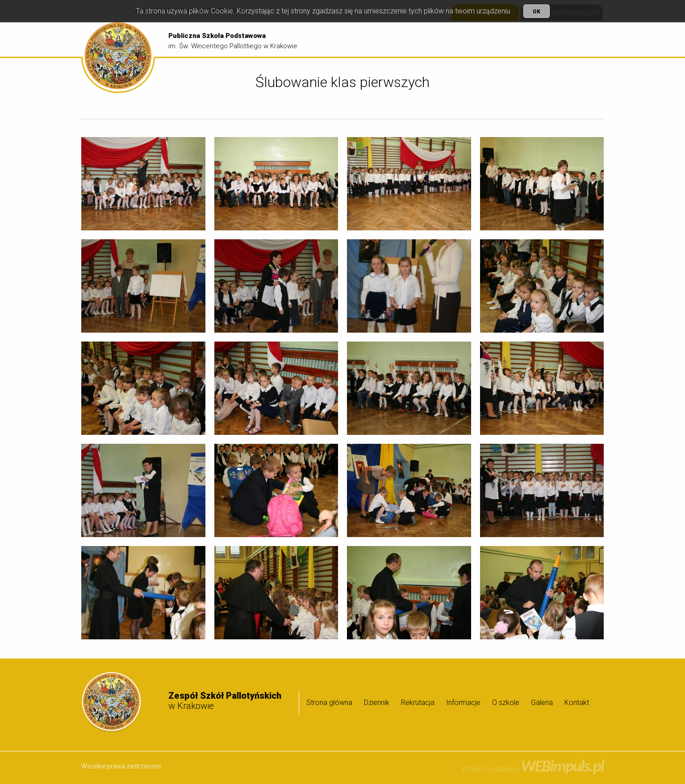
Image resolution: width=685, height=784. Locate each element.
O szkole (545, 39)
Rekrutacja (455, 39)
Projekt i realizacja (533, 769)
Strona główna (369, 39)
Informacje (500, 39)
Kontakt (577, 703)
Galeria (584, 39)
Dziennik (415, 39)
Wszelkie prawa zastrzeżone (121, 766)
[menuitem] (369, 39)
